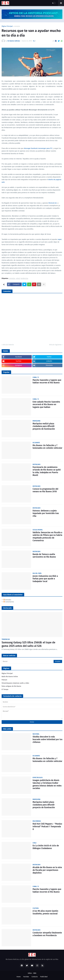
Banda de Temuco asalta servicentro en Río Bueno (44, 556)
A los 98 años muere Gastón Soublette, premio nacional (45, 912)
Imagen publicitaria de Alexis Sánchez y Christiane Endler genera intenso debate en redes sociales (47, 784)
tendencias (24, 279)
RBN (35, 973)
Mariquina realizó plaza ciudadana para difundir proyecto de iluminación (44, 426)
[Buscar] (32, 661)
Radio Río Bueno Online (10, 677)
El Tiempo (5, 689)
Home (19, 977)
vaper (60, 239)
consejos (17, 26)
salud (18, 279)
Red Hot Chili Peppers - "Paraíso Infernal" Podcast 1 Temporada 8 (47, 826)
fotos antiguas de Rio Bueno (11, 686)
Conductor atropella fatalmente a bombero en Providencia (47, 934)
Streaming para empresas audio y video (15, 683)
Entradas (7, 600)
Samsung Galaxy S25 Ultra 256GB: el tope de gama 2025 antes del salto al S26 (28, 644)
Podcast (4, 680)
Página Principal (7, 26)
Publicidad (44, 977)
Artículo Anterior (8, 345)
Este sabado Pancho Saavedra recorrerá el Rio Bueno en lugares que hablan (46, 404)
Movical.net (52, 203)
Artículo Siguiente (55, 345)
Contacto (35, 977)
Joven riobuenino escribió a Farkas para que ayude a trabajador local (45, 579)
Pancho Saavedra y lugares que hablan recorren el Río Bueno (47, 381)
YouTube (26, 977)
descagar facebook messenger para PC (38, 148)
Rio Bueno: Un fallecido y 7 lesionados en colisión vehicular (47, 447)
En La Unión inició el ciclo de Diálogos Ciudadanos (46, 847)
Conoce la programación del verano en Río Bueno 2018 (45, 490)
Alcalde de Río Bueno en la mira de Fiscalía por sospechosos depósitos (47, 870)
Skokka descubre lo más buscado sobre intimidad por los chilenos (47, 739)
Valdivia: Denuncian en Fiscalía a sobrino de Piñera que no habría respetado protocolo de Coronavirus (47, 536)
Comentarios (9, 602)
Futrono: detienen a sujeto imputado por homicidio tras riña (46, 513)
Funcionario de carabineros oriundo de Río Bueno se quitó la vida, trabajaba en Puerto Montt (47, 471)
